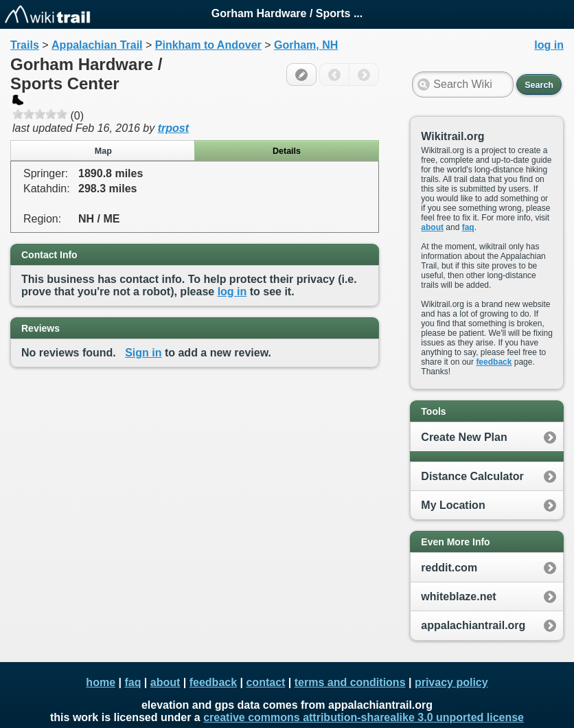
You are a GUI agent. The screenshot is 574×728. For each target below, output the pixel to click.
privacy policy (451, 682)
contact (265, 682)
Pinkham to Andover (208, 45)
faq (468, 227)
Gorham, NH (306, 45)
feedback (494, 362)
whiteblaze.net (458, 596)
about (432, 227)
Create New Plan (464, 437)
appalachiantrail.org (473, 625)
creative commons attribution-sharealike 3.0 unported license (364, 717)
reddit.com (449, 568)
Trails (25, 45)
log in (232, 292)
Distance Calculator (472, 476)
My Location (453, 505)
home (101, 682)
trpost (173, 128)
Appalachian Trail (97, 45)
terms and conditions (350, 682)
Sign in (143, 353)
